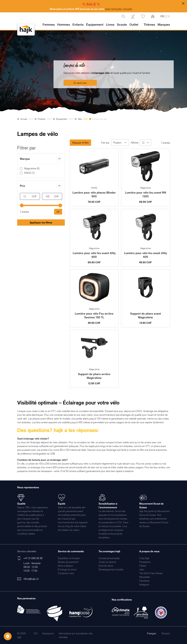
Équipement (62, 119)
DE (168, 16)
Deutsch (166, 633)
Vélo (80, 119)
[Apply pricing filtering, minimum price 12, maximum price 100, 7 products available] (58, 212)
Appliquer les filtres (41, 222)
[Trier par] (120, 143)
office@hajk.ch (31, 579)
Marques (164, 25)
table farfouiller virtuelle (119, 9)
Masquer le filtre (80, 143)
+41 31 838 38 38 (33, 558)
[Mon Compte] (133, 16)
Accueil (24, 119)
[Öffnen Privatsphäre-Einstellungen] (8, 636)
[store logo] (26, 29)
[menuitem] (69, 558)
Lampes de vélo (100, 119)
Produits (42, 119)
